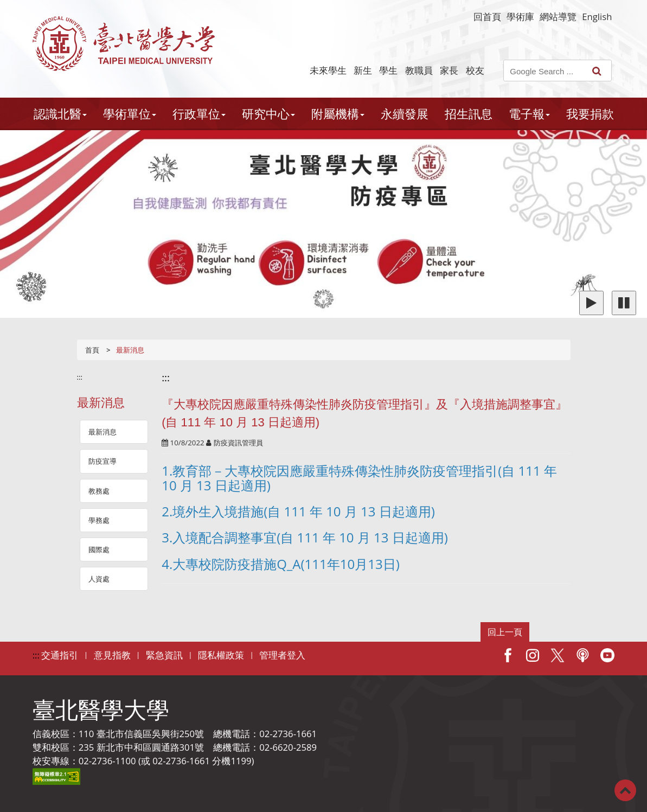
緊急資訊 (164, 655)
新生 (363, 70)
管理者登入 (282, 655)
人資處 (99, 579)
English (597, 17)
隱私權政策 (221, 655)
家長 (449, 70)
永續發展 (405, 114)
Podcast (582, 655)
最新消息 (103, 432)
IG (533, 655)
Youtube (607, 655)
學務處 (99, 520)
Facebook (508, 655)
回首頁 (487, 17)
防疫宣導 (103, 461)
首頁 (92, 350)
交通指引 (60, 655)
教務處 (99, 491)
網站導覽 (558, 17)
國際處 (99, 549)
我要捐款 (590, 114)
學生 (388, 70)
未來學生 (328, 70)
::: (80, 377)
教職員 (419, 70)
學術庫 (520, 17)
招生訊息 (469, 114)
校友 (475, 70)
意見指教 (112, 655)
